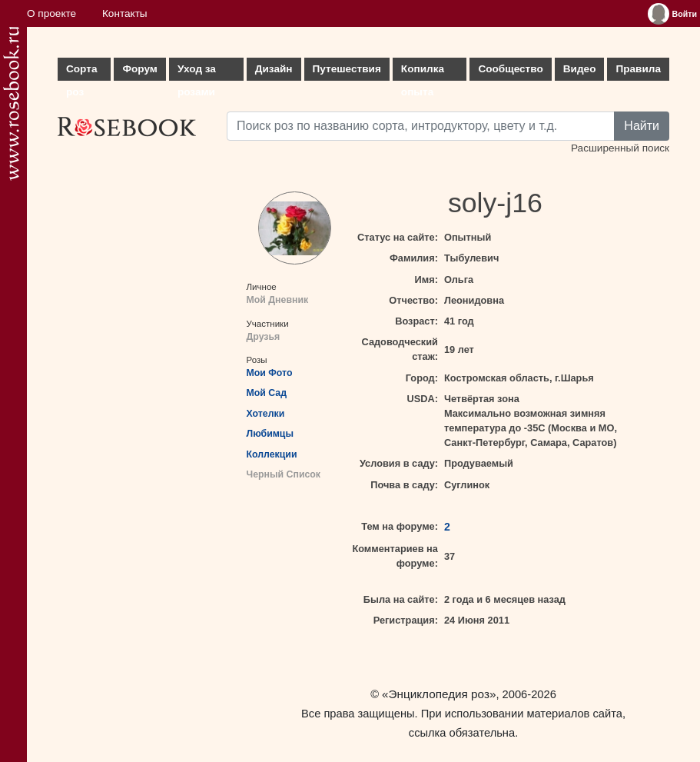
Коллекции (272, 454)
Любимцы (270, 434)
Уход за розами (197, 72)
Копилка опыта (423, 72)
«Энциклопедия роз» (439, 694)
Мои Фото (270, 373)
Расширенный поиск (620, 148)
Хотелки (266, 414)
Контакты (125, 13)
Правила (638, 69)
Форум (139, 69)
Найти (642, 126)
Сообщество (510, 69)
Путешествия (347, 69)
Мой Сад (267, 393)
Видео (580, 69)
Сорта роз (81, 72)
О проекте (51, 13)
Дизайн (274, 69)
